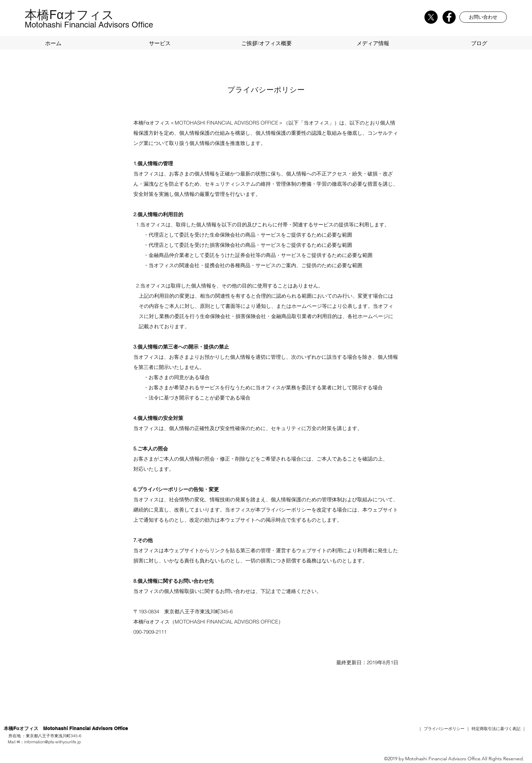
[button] (483, 17)
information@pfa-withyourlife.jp (52, 742)
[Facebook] (449, 17)
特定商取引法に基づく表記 (496, 729)
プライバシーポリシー (444, 729)
